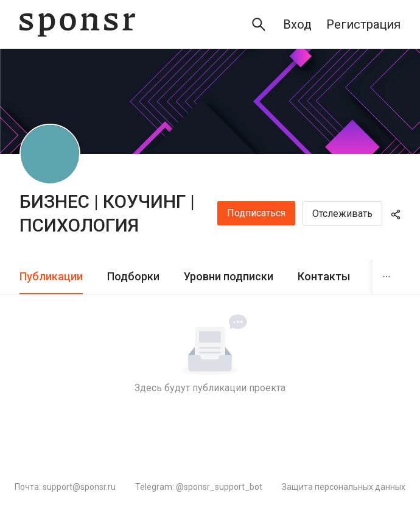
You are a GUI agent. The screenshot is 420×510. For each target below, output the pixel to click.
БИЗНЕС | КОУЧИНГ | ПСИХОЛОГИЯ (107, 214)
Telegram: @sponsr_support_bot (199, 487)
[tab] (51, 277)
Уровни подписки (229, 276)
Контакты (324, 276)
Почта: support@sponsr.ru (65, 487)
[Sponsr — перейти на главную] (77, 25)
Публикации (51, 276)
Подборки (133, 276)
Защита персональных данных (344, 487)
